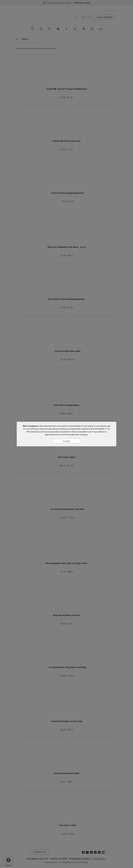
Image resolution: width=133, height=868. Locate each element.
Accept (66, 441)
